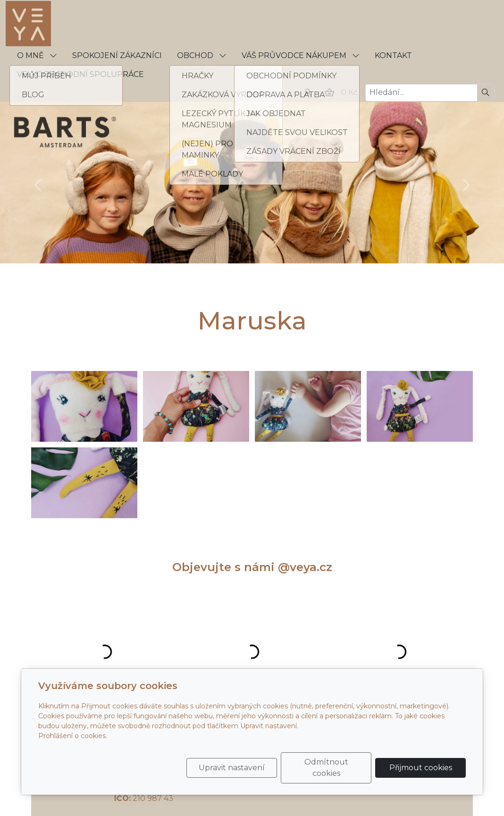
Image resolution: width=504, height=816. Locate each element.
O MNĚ (37, 55)
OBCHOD (202, 55)
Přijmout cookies (421, 768)
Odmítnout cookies (326, 768)
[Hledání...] (421, 93)
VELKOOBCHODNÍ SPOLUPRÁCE (80, 74)
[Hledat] (486, 93)
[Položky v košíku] (329, 93)
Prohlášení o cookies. (73, 736)
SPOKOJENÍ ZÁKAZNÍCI (117, 55)
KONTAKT (393, 55)
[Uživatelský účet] (308, 93)
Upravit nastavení (232, 768)
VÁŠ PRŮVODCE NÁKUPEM (301, 55)
